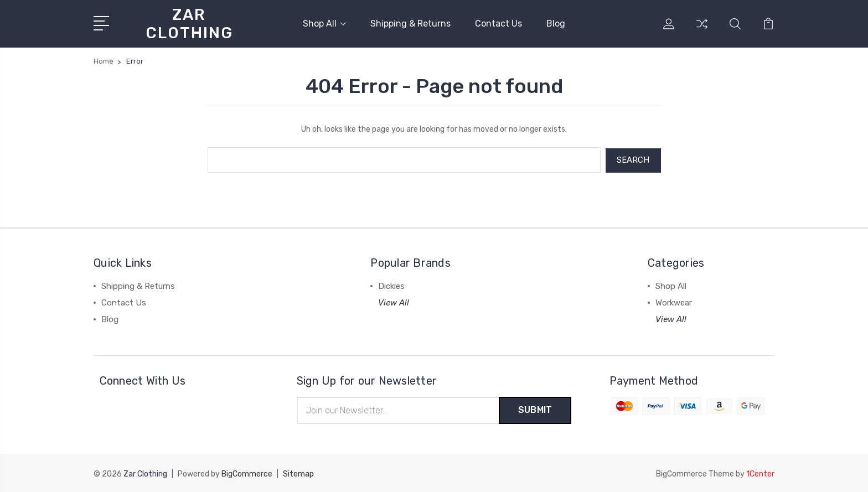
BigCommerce (247, 473)
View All (394, 302)
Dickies (391, 285)
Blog (556, 24)
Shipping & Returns (410, 24)
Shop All (324, 24)
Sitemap (298, 473)
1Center (760, 473)
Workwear (674, 302)
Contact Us (498, 24)
